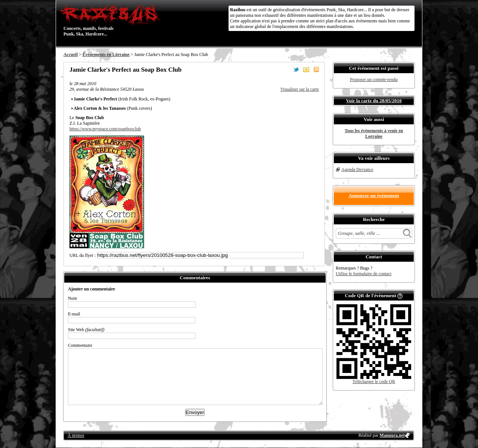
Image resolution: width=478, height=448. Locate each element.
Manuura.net (392, 435)
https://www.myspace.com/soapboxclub (105, 129)
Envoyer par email (306, 69)
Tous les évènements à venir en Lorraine (374, 133)
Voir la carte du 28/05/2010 (374, 101)
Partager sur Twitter (296, 69)
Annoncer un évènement (374, 195)
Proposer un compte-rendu (374, 80)
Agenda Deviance (357, 169)
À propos (76, 435)
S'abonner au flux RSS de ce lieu (316, 69)
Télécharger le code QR (374, 382)
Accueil (71, 55)
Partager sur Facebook (286, 69)
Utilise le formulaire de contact (364, 274)
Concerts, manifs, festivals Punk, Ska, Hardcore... (112, 20)
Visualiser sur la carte (299, 89)
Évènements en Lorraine (106, 55)
